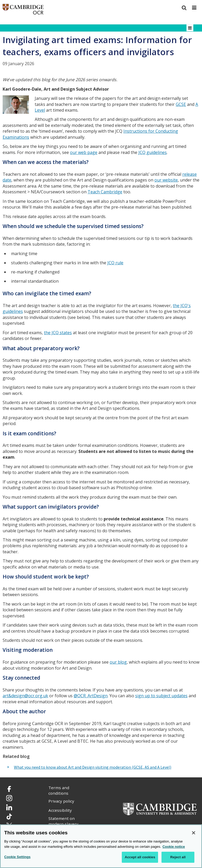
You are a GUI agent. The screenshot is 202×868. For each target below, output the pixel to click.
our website (166, 180)
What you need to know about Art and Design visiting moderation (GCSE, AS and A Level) (93, 767)
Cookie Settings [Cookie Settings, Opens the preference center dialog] (17, 857)
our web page (84, 152)
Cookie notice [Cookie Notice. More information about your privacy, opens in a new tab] (174, 847)
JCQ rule (115, 263)
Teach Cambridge (105, 192)
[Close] (194, 833)
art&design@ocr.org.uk (25, 696)
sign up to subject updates (161, 696)
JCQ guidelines (153, 152)
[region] (101, 846)
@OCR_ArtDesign (91, 696)
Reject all (178, 857)
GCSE (181, 104)
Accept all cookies (140, 857)
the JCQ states (58, 333)
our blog (118, 662)
